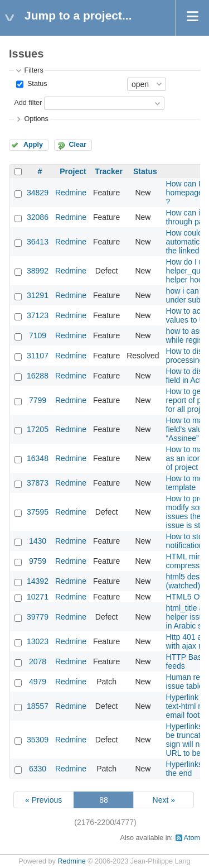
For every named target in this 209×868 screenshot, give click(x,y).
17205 (38, 429)
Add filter (28, 103)
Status (36, 84)
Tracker (109, 171)
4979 (38, 682)
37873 (38, 483)
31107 (38, 356)
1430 (38, 541)
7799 (38, 400)
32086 (38, 217)
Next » (164, 800)
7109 (38, 335)
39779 (38, 617)
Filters (33, 70)
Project (73, 171)
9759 (38, 561)
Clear (77, 145)
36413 (38, 242)
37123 (38, 315)
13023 (38, 641)
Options (36, 119)
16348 (38, 458)
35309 (38, 740)
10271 (38, 597)
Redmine (71, 193)
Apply (33, 145)
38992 (38, 271)
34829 (38, 193)
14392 (38, 581)
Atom (192, 838)
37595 (38, 512)
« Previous (43, 800)
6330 (38, 769)
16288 (38, 376)
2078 (38, 661)
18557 (38, 706)
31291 (38, 295)
